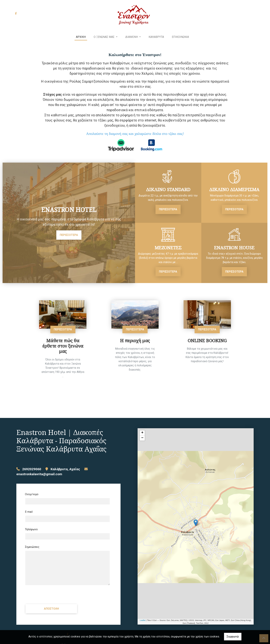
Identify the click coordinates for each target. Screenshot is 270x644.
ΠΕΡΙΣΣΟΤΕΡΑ (69, 235)
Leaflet (143, 620)
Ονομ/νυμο (32, 494)
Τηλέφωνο (31, 529)
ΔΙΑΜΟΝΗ (132, 37)
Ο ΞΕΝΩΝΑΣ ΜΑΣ (104, 37)
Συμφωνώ (233, 637)
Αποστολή (51, 609)
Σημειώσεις (32, 547)
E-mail (29, 512)
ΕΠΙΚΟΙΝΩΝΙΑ (180, 37)
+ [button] (142, 433)
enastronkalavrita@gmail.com (39, 474)
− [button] (142, 438)
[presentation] (51, 595)
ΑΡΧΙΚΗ (81, 37)
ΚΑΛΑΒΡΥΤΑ (156, 37)
